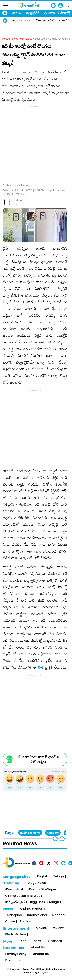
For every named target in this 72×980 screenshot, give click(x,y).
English (43, 876)
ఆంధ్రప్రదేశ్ (33, 13)
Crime (10, 922)
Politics (25, 922)
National (59, 915)
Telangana (14, 915)
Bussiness (54, 941)
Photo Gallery (15, 935)
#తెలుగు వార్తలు (21, 20)
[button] (62, 839)
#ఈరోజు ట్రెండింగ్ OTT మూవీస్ (53, 20)
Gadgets (53, 833)
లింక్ (41, 667)
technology (26, 39)
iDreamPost (14, 889)
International (37, 915)
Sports (37, 941)
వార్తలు (17, 13)
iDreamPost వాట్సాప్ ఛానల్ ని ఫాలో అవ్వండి (38, 759)
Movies (41, 928)
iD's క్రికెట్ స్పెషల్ (15, 902)
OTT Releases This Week (24, 896)
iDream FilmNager (42, 889)
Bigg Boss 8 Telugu (45, 902)
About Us (38, 948)
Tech (23, 941)
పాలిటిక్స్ (66, 13)
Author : (16, 185)
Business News (30, 833)
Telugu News (9, 39)
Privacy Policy (16, 954)
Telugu (59, 876)
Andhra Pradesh (32, 909)
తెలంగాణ (50, 13)
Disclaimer (13, 960)
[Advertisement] (36, 144)
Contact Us (40, 954)
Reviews (58, 928)
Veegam (43, 972)
